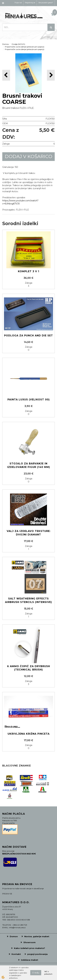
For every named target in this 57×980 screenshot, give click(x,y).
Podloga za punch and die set (28, 336)
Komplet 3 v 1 (29, 271)
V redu (36, 973)
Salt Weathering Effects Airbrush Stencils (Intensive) (28, 600)
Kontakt (16, 954)
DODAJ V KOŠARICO (29, 156)
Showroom (29, 942)
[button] (51, 75)
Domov (6, 44)
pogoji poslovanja (37, 954)
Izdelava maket (30, 960)
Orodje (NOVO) (18, 44)
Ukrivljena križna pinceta (29, 734)
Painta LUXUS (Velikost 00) (29, 400)
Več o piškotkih (48, 973)
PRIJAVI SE (7, 894)
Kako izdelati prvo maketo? (29, 948)
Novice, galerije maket (37, 936)
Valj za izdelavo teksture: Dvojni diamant (29, 533)
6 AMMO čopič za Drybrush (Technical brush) (29, 668)
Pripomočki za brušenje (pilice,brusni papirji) (25, 47)
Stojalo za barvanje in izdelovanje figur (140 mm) (29, 465)
